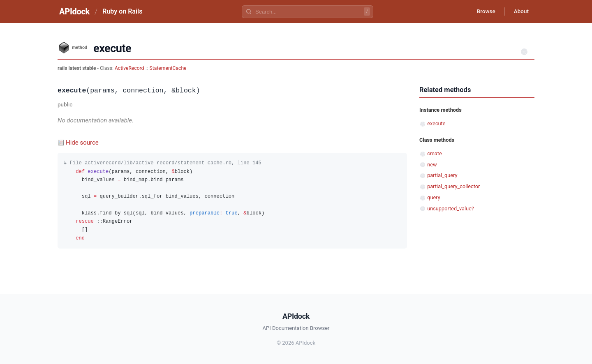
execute (436, 123)
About (520, 12)
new (432, 165)
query (434, 197)
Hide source (82, 143)
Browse (483, 12)
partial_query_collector (453, 186)
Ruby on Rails (122, 11)
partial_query (442, 175)
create (435, 153)
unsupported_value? (451, 208)
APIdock (74, 12)
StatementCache (168, 68)
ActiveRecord (129, 68)
